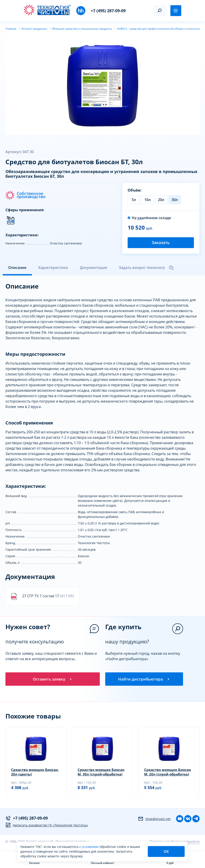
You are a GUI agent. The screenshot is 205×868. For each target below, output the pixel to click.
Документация (93, 268)
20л (161, 200)
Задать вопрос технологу (146, 268)
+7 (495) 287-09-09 (108, 11)
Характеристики (53, 268)
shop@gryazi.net (154, 820)
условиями (91, 847)
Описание (17, 268)
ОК (166, 851)
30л (175, 200)
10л (148, 200)
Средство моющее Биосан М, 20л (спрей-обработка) (169, 773)
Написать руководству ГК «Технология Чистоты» (47, 826)
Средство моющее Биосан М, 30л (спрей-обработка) (102, 773)
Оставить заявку (53, 679)
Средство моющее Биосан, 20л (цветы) (30, 773)
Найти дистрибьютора (144, 679)
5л (134, 200)
